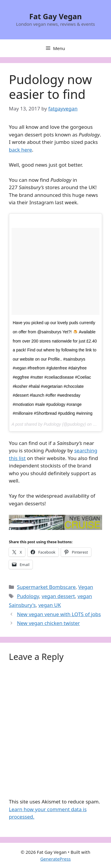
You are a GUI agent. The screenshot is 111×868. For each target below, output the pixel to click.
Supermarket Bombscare (46, 587)
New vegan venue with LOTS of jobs (59, 614)
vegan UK (50, 605)
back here (20, 150)
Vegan (86, 587)
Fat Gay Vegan (56, 16)
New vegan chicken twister (48, 623)
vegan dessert (58, 596)
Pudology (28, 596)
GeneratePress (55, 859)
